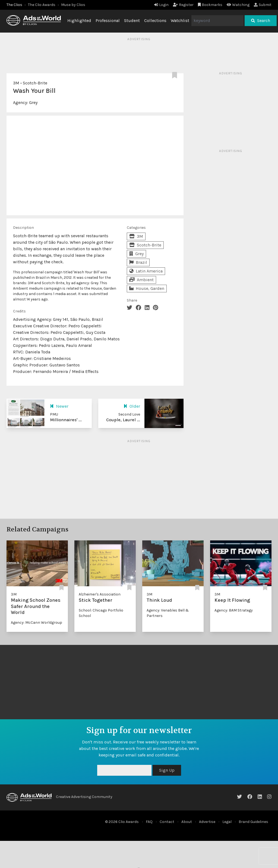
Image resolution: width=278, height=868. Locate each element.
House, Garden (147, 288)
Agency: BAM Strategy (234, 610)
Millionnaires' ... (66, 420)
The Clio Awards (42, 5)
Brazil (138, 262)
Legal (227, 822)
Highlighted (79, 20)
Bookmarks (210, 5)
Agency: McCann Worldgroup (37, 623)
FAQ (149, 822)
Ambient (141, 280)
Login (161, 5)
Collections (155, 20)
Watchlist (180, 20)
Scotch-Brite (35, 83)
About (187, 822)
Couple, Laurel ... (123, 420)
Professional (108, 20)
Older (132, 406)
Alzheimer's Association (100, 594)
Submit (263, 5)
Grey (33, 102)
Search (261, 20)
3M (16, 83)
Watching (238, 5)
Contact (167, 822)
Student (132, 20)
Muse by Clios (73, 5)
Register (183, 5)
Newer (59, 406)
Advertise (207, 822)
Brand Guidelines (253, 822)
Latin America (146, 271)
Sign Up (167, 770)
